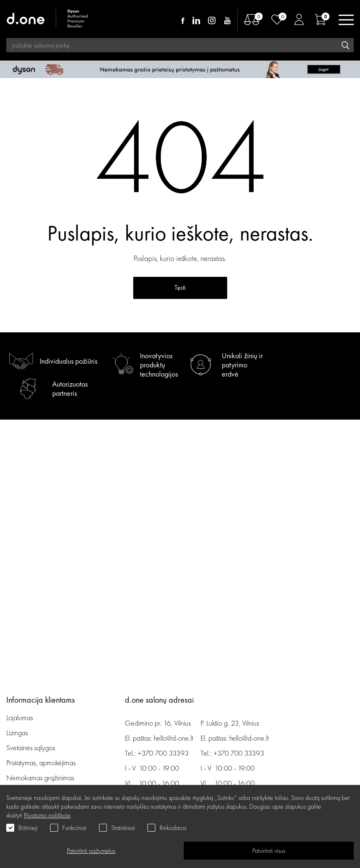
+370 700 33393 (163, 753)
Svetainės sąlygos (31, 748)
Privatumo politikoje (47, 815)
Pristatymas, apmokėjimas (41, 763)
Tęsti (180, 287)
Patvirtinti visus (269, 851)
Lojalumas (20, 717)
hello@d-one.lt (173, 738)
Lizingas (17, 733)
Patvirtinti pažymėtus (91, 851)
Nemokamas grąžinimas (40, 778)
